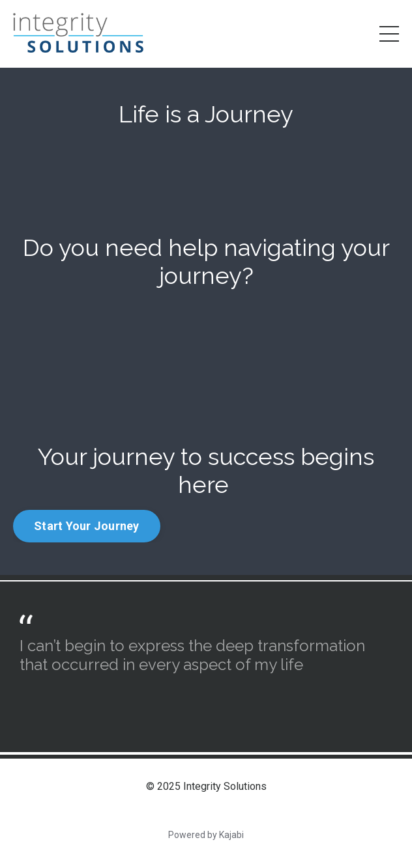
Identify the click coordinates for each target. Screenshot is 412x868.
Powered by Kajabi (206, 835)
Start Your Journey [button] (87, 526)
